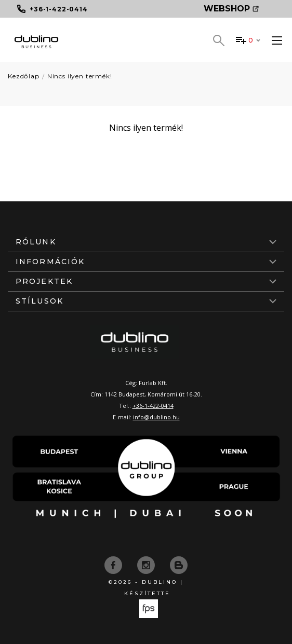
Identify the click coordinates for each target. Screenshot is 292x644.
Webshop (231, 9)
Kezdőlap (24, 76)
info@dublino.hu (156, 417)
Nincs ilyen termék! (80, 76)
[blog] (179, 564)
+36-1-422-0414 (153, 406)
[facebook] (114, 564)
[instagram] (147, 564)
